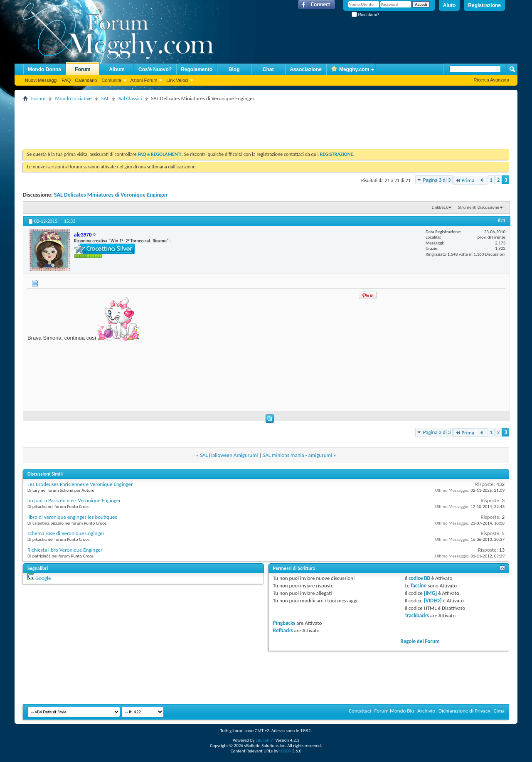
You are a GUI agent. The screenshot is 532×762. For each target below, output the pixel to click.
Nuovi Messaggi (41, 80)
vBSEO (285, 751)
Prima (465, 180)
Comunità (111, 80)
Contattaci (360, 711)
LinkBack (440, 207)
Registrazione (484, 5)
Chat (268, 69)
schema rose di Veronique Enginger (66, 533)
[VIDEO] (433, 600)
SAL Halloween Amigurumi (229, 455)
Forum (83, 69)
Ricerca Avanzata (491, 80)
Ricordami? (365, 15)
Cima (499, 711)
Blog (234, 69)
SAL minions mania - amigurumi (297, 455)
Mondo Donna (44, 69)
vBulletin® (265, 740)
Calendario (86, 80)
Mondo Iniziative (73, 98)
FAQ (66, 80)
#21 (502, 220)
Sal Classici (130, 98)
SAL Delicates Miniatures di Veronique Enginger (111, 195)
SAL (105, 98)
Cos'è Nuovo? (155, 69)
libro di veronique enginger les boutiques (72, 517)
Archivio (426, 711)
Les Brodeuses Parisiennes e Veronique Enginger (80, 484)
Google (43, 578)
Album (117, 69)
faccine (419, 586)
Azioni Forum (144, 80)
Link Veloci (177, 80)
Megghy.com (350, 70)
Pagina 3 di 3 (437, 180)
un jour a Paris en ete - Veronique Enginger (74, 500)
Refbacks (283, 630)
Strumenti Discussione (479, 207)
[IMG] (431, 593)
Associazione (306, 69)
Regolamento (197, 69)
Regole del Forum (420, 641)
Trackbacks (417, 615)
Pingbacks (284, 623)
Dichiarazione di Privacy (464, 711)
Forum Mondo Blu (394, 711)
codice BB (419, 578)
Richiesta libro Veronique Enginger (65, 550)
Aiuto (449, 5)
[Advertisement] (174, 122)
